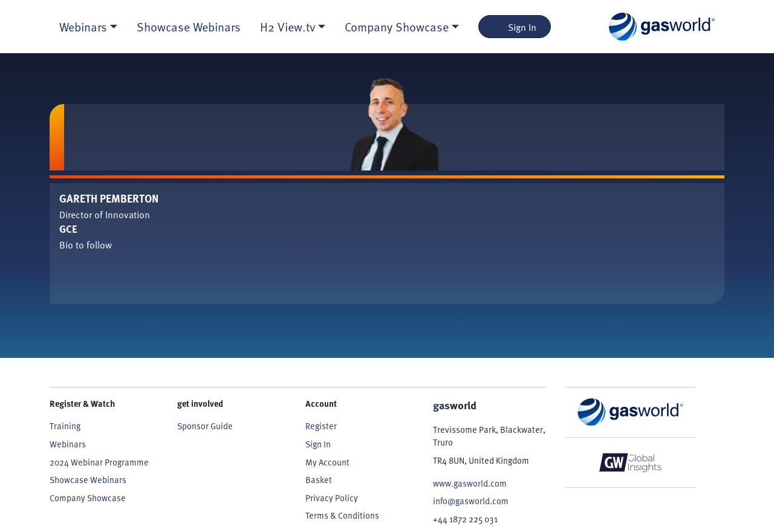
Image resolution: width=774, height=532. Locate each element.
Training (65, 426)
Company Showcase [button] (397, 27)
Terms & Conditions (342, 515)
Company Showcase (88, 498)
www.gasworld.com (470, 483)
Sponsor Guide (205, 426)
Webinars (68, 444)
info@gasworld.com (471, 501)
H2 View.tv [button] (288, 27)
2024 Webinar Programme (99, 462)
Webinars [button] (83, 27)
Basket (319, 479)
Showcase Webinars (189, 27)
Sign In (515, 27)
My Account (327, 462)
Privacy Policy (332, 498)
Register (321, 426)
